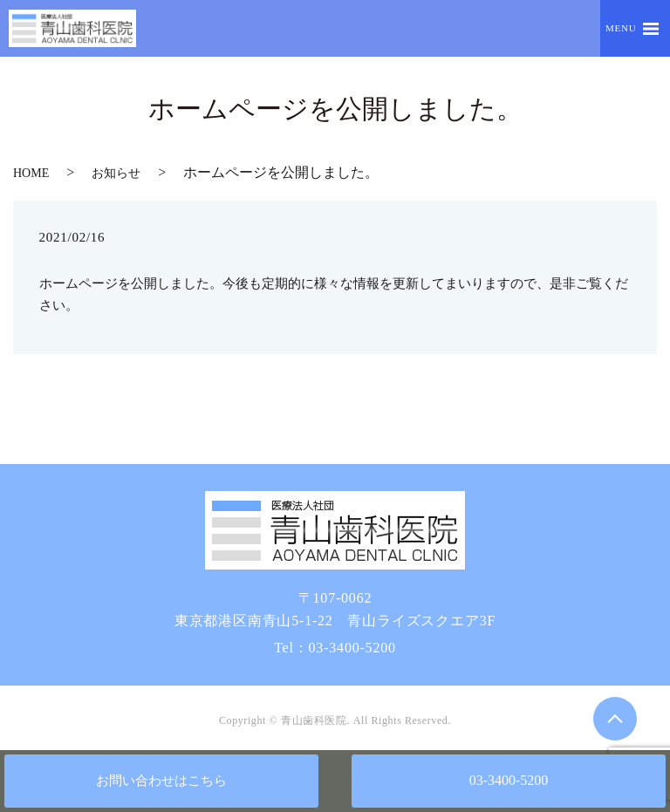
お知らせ (116, 173)
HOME (31, 173)
